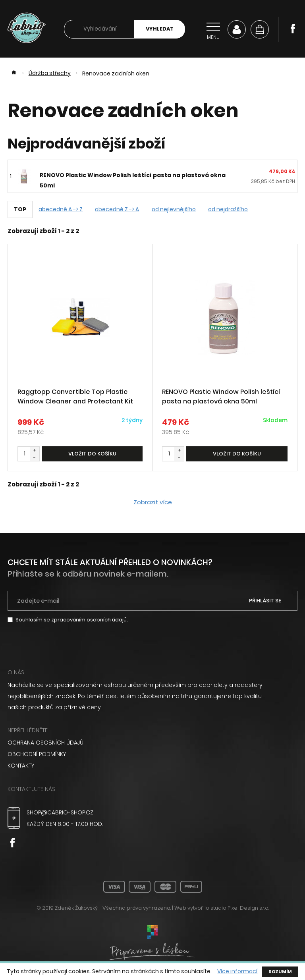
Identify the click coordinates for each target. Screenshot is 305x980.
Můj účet (237, 29)
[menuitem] (152, 743)
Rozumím (281, 972)
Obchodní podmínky (37, 754)
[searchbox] (99, 30)
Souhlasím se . (72, 620)
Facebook (293, 29)
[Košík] (260, 29)
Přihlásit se (265, 601)
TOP (20, 210)
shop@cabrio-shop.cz (61, 812)
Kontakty (21, 766)
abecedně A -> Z (61, 210)
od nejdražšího (233, 210)
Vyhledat (160, 29)
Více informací (237, 971)
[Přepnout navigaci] (213, 29)
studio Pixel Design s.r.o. (240, 908)
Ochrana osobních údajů (46, 743)
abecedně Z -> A (119, 210)
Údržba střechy (50, 74)
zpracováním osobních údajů (89, 620)
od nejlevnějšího (177, 210)
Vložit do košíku (92, 454)
